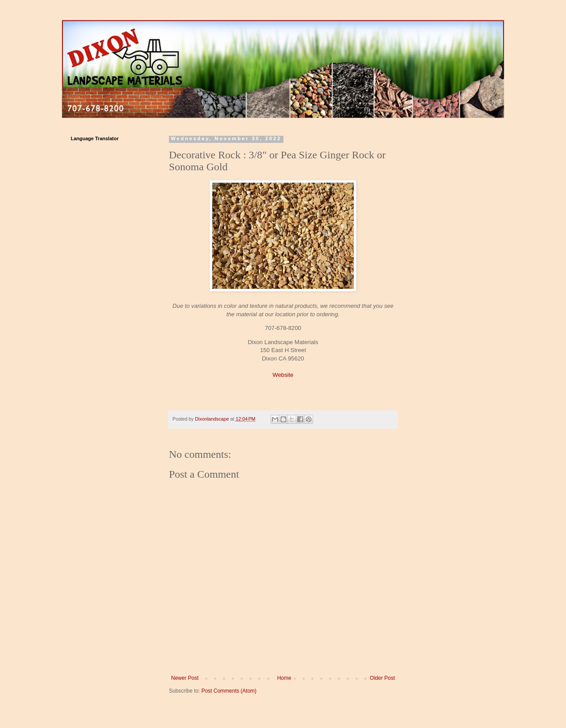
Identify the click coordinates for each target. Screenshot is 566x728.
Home (284, 678)
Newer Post (185, 678)
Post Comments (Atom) (229, 691)
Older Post (382, 678)
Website (283, 375)
